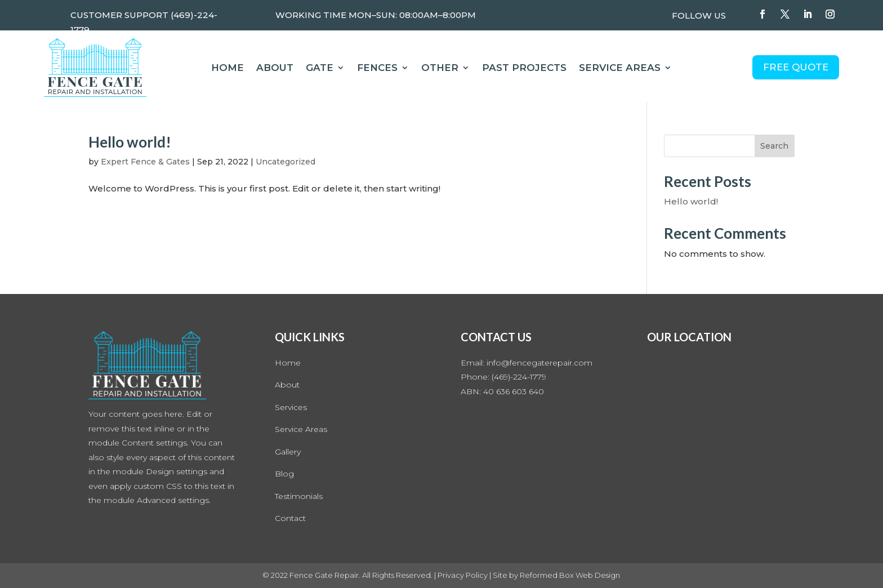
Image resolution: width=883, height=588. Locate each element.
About (275, 68)
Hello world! (130, 142)
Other (440, 68)
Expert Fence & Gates (145, 162)
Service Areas (620, 68)
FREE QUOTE (796, 67)
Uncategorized (286, 162)
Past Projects (524, 68)
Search (774, 146)
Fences (377, 68)
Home (228, 68)
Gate (320, 68)
